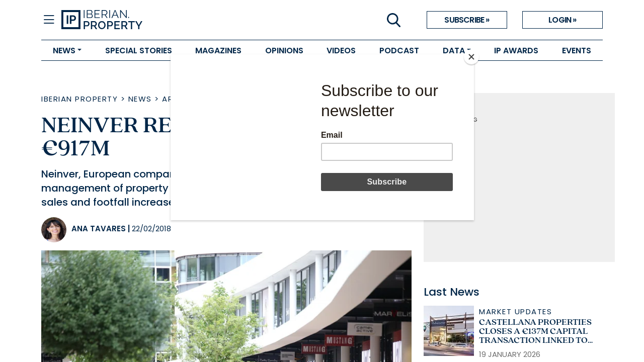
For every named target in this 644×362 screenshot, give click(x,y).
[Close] (471, 57)
